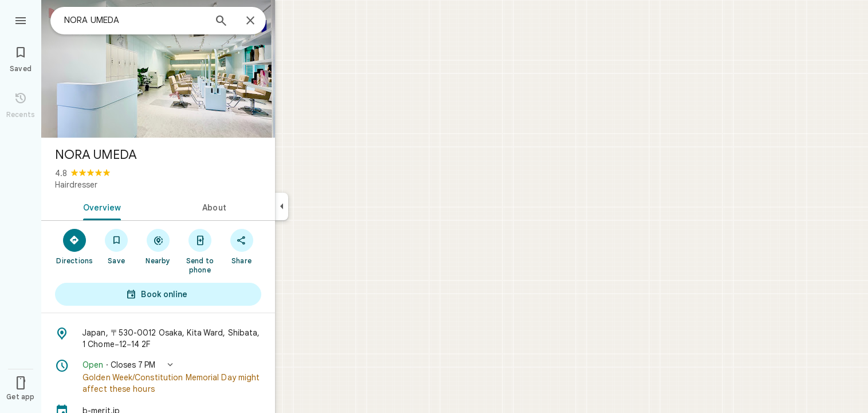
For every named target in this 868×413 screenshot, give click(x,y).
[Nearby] (158, 246)
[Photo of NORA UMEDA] (158, 69)
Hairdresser (76, 185)
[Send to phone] (200, 251)
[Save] (117, 246)
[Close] (250, 21)
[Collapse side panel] (282, 206)
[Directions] (75, 246)
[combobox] (135, 20)
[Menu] (21, 20)
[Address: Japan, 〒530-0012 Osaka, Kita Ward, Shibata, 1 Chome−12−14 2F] (158, 338)
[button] (158, 377)
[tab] (100, 206)
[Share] (241, 246)
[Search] (221, 22)
